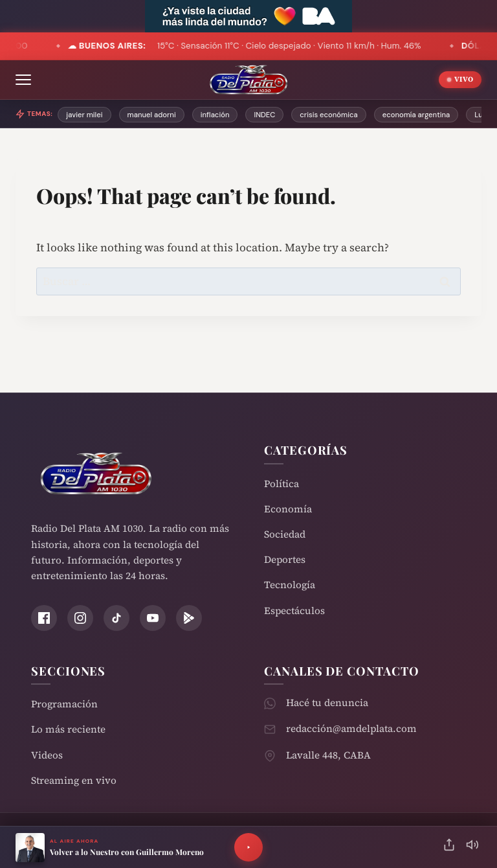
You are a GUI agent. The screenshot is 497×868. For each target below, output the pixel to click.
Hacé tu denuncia (327, 702)
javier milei (84, 115)
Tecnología (290, 585)
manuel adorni (152, 115)
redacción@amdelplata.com (351, 728)
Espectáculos (294, 611)
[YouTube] (153, 618)
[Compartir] (449, 848)
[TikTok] (116, 618)
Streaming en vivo (74, 780)
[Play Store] (189, 618)
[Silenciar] (472, 848)
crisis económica (328, 115)
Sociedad (285, 534)
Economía (288, 509)
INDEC (264, 115)
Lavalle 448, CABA (328, 755)
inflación (215, 115)
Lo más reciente (68, 729)
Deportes (285, 559)
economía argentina (416, 115)
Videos (47, 755)
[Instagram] (80, 618)
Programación (64, 704)
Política (282, 484)
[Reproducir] (248, 847)
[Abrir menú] (23, 80)
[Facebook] (44, 618)
